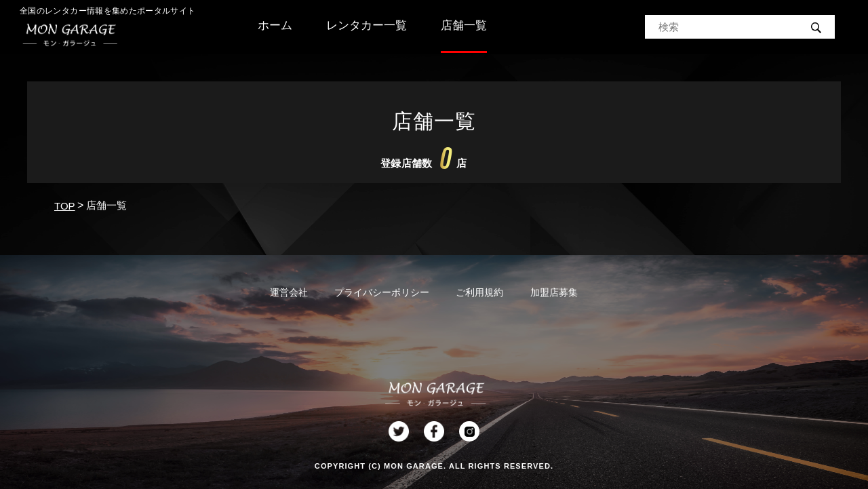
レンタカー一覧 (367, 25)
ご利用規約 (479, 292)
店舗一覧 (464, 25)
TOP (65, 206)
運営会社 (289, 292)
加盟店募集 (554, 292)
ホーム (275, 25)
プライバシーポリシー (382, 292)
